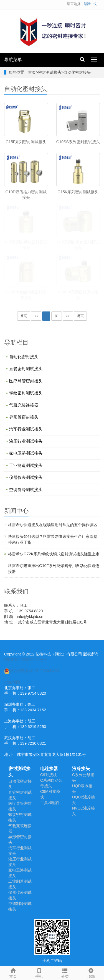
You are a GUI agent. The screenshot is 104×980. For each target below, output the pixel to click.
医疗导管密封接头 (26, 381)
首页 (32, 72)
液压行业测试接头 (26, 441)
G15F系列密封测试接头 (26, 142)
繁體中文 (90, 4)
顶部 (91, 972)
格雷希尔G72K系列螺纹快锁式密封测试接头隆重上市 (54, 554)
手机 (39, 972)
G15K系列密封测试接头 (78, 192)
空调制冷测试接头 (26, 490)
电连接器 (49, 769)
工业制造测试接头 (26, 465)
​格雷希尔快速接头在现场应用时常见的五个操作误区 (53, 525)
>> (68, 316)
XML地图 (12, 682)
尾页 (80, 316)
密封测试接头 (50, 72)
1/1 (57, 316)
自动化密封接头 (77, 72)
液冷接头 (81, 769)
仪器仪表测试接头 (26, 477)
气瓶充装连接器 (24, 405)
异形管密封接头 (24, 417)
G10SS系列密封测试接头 (78, 142)
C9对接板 (49, 775)
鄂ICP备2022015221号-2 (26, 660)
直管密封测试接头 (26, 369)
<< (36, 316)
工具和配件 (50, 803)
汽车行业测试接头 (26, 429)
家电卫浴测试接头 (26, 453)
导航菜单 (13, 60)
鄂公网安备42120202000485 (31, 671)
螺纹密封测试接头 (26, 393)
